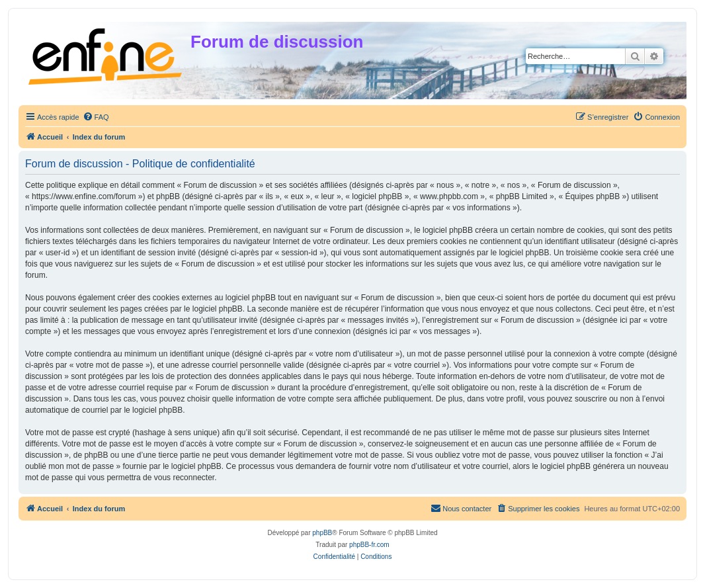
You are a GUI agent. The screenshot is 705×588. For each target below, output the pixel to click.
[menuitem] (96, 117)
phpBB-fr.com (369, 545)
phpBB (322, 533)
